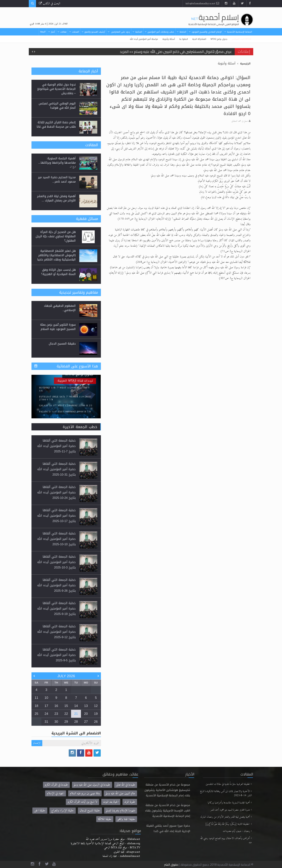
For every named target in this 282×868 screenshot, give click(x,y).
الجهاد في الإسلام (56, 793)
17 (46, 706)
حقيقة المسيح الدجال (62, 344)
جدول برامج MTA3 (219, 39)
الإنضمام (37, 743)
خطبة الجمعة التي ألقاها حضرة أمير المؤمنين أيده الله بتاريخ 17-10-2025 (56, 516)
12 (96, 706)
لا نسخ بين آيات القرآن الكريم (82, 802)
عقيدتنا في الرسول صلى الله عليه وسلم (92, 785)
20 (86, 714)
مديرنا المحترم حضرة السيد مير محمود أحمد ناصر (230, 810)
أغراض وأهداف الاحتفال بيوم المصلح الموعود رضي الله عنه (226, 841)
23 (56, 714)
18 (36, 706)
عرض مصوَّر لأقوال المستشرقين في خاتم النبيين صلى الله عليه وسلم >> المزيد (176, 52)
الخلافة (183, 32)
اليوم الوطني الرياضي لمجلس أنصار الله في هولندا (57, 106)
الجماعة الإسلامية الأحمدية (239, 32)
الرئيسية (245, 64)
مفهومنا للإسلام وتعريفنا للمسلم (121, 810)
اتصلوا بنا (184, 39)
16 (56, 706)
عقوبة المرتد (130, 802)
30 (56, 722)
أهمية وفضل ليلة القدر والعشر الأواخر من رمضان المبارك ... (56, 198)
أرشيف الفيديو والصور (95, 32)
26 (96, 722)
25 (36, 714)
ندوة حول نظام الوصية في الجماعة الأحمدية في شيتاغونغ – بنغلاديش (56, 89)
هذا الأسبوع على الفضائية (77, 366)
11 (36, 698)
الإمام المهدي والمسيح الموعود (207, 32)
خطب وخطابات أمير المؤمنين (161, 32)
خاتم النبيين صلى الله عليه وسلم (120, 793)
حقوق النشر (171, 865)
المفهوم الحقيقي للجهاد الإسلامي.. (60, 308)
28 (76, 722)
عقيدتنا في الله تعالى (126, 785)
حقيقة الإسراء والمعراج (63, 810)
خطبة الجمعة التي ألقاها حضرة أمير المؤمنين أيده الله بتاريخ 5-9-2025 (56, 655)
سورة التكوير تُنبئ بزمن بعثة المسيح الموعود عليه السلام (58, 327)
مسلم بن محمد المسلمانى (240, 121)
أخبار (53, 32)
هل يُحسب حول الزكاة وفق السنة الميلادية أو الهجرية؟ (58, 272)
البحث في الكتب (50, 4)
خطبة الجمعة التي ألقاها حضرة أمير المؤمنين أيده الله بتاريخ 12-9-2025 (56, 632)
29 (66, 722)
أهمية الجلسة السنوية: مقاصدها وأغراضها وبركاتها (229, 803)
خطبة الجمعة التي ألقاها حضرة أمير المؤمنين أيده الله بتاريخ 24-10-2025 (56, 492)
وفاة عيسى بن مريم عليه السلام (85, 793)
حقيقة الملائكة (105, 819)
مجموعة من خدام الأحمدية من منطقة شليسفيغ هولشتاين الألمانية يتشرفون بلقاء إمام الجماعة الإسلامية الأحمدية (167, 790)
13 (86, 706)
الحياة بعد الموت (111, 802)
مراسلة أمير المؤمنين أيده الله (144, 39)
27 (86, 722)
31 (46, 722)
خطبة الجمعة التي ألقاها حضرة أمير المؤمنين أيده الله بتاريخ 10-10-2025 (56, 539)
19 (96, 714)
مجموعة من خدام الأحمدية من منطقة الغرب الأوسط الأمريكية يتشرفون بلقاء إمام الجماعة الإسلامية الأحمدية (168, 811)
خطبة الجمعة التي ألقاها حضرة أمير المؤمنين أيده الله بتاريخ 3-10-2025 (56, 562)
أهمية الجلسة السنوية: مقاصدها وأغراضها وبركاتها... (57, 160)
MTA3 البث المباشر (241, 39)
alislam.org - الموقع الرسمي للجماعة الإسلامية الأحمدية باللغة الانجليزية (105, 843)
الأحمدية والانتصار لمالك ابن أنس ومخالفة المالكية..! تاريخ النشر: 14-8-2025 (226, 794)
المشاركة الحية (199, 39)
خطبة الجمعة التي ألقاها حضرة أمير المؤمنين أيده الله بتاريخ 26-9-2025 (56, 585)
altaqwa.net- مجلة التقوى (127, 852)
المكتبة (139, 32)
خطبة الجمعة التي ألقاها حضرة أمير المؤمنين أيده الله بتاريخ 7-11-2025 (56, 446)
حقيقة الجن (40, 810)
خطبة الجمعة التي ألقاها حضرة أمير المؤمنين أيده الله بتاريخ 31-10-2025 (56, 469)
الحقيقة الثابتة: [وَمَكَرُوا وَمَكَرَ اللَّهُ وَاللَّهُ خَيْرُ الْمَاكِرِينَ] (228, 824)
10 (46, 698)
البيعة (43, 32)
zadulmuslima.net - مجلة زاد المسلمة (121, 856)
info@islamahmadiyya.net (202, 4)
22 (66, 714)
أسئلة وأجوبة (169, 39)
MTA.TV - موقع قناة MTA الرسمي (122, 848)
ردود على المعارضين (120, 32)
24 (46, 714)
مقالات (63, 32)
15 (66, 706)
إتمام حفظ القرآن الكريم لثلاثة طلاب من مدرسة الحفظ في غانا (56, 124)
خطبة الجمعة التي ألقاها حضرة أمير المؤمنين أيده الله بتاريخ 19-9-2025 (56, 609)
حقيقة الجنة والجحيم (126, 819)
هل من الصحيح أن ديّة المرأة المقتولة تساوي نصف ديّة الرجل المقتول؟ (56, 236)
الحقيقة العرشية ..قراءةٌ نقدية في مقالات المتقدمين (228, 784)
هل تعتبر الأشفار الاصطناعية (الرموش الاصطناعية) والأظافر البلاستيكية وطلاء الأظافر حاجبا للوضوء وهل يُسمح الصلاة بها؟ (56, 257)
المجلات (75, 32)
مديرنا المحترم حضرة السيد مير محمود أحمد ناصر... (57, 179)
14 (76, 706)
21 (76, 714)
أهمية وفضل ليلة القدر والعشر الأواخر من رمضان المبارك (225, 817)
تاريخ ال (73, 167)
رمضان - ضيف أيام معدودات (236, 831)
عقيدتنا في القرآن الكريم (56, 785)
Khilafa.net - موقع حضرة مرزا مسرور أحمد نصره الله (113, 839)
